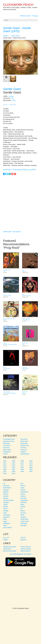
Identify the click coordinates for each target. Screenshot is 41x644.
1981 (22, 467)
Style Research (26, 551)
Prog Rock (13, 105)
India (5, 525)
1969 (22, 461)
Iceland (23, 490)
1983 (5, 469)
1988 (13, 471)
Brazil (22, 515)
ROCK (5, 105)
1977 (22, 465)
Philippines (7, 523)
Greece (6, 494)
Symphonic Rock (9, 441)
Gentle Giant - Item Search (12, 232)
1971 (5, 463)
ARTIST (23, 538)
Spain (22, 488)
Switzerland (24, 492)
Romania (23, 502)
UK (13, 98)
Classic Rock (25, 445)
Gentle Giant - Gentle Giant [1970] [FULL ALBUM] (19, 170)
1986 (31, 469)
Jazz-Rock (7, 445)
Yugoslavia (24, 500)
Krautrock (24, 450)
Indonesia (24, 523)
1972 (13, 463)
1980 (13, 467)
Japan (5, 521)
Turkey (5, 504)
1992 (31, 471)
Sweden (6, 496)
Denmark (24, 498)
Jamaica (23, 513)
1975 (5, 465)
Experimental (25, 454)
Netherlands (7, 488)
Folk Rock (6, 443)
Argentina (6, 517)
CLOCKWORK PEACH (18, 5)
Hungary (6, 502)
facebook (24, 540)
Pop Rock (6, 448)
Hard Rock (24, 443)
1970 (14, 100)
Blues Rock (24, 441)
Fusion (5, 454)
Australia (23, 525)
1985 (22, 469)
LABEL (5, 540)
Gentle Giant (15, 36)
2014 (13, 473)
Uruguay (23, 517)
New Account (25, 16)
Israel (22, 504)
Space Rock (7, 450)
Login (35, 16)
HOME (5, 36)
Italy (22, 484)
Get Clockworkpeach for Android (20, 561)
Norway (6, 498)
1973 (22, 463)
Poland (5, 507)
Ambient (23, 452)
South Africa (25, 519)
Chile (5, 519)
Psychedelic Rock (9, 439)
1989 (22, 471)
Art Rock (23, 448)
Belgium (6, 492)
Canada (6, 511)
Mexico (23, 511)
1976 (13, 465)
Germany (6, 486)
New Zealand (7, 528)
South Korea (25, 521)
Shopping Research (10, 547)
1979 (5, 467)
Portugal (6, 490)
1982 (31, 467)
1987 (5, 471)
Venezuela (7, 515)
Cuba (5, 513)
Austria (23, 494)
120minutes (7, 549)
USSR (5, 509)
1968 (13, 461)
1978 (31, 465)
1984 (13, 469)
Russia (23, 507)
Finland (23, 496)
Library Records (26, 549)
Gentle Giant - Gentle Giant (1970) (17, 30)
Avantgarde (7, 452)
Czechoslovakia (8, 500)
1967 (5, 461)
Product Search (26, 547)
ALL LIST (6, 538)
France (23, 486)
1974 (31, 463)
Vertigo (11, 96)
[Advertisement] (20, 200)
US (22, 509)
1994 (5, 473)
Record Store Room (10, 551)
